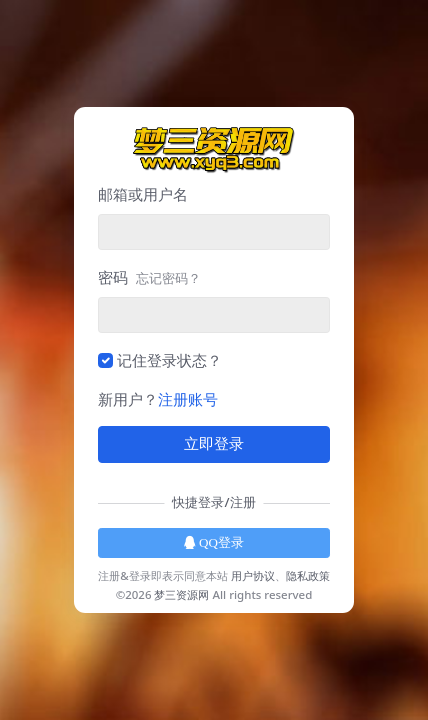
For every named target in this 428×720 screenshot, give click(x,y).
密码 (149, 277)
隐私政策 (308, 575)
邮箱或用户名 (143, 194)
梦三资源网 (181, 594)
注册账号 (188, 399)
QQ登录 (214, 542)
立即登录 (214, 444)
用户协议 (253, 575)
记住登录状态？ (169, 360)
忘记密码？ (168, 278)
